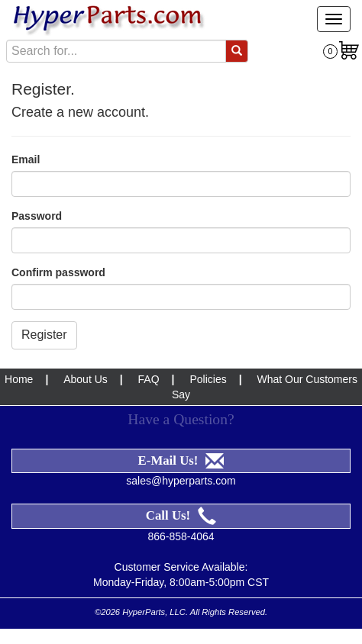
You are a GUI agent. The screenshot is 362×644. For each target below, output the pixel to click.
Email (26, 159)
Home (19, 379)
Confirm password (58, 272)
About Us (86, 379)
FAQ (149, 379)
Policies (208, 379)
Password (37, 216)
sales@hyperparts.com (181, 481)
